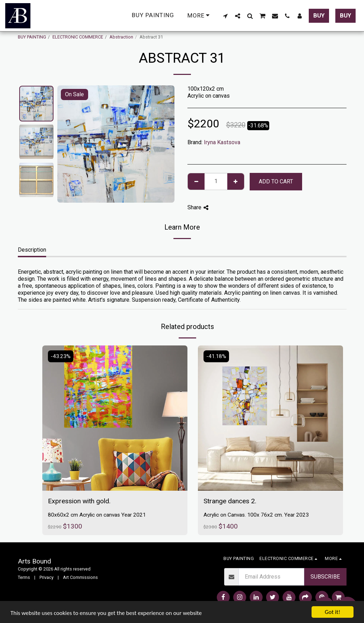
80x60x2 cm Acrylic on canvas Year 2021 (97, 515)
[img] (115, 418)
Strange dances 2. (230, 501)
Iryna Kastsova (222, 142)
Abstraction (121, 37)
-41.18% (216, 356)
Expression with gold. (79, 501)
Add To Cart (276, 181)
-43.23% (61, 356)
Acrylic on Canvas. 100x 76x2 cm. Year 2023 (256, 515)
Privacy (47, 577)
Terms (24, 577)
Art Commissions (80, 577)
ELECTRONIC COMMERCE (78, 37)
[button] (225, 16)
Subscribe (325, 577)
